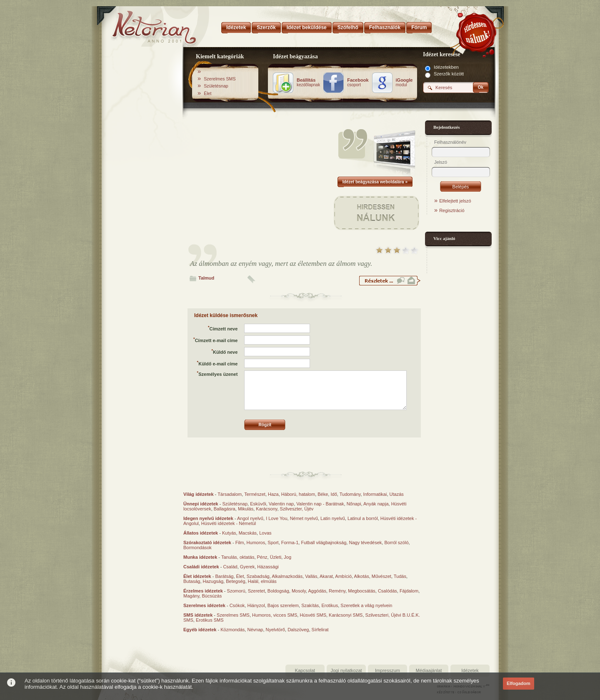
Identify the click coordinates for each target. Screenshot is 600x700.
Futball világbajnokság (324, 542)
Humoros (256, 542)
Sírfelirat (320, 630)
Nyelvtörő (275, 630)
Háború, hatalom (298, 494)
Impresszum (387, 670)
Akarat (326, 576)
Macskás (248, 533)
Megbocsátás (361, 591)
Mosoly (299, 591)
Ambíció (343, 576)
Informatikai (375, 494)
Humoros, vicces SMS (275, 615)
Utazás (397, 494)
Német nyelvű (304, 518)
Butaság (192, 581)
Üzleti (276, 557)
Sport (273, 542)
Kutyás (229, 533)
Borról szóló (396, 542)
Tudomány (350, 494)
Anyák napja (376, 504)
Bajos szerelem (283, 605)
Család (230, 567)
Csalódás (387, 591)
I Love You (276, 518)
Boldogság (278, 591)
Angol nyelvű (250, 518)
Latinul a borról (363, 518)
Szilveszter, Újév (297, 509)
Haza (273, 494)
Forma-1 (290, 542)
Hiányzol (256, 605)
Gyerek (247, 567)
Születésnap (216, 86)
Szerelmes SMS (220, 79)
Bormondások (197, 547)
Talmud (206, 278)
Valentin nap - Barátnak (320, 504)
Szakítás (310, 605)
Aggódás (317, 591)
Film (240, 542)
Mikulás (246, 509)
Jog (287, 557)
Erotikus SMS (210, 620)
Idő (334, 494)
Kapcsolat (305, 670)
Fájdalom (409, 591)
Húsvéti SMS (313, 615)
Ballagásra (225, 509)
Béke (323, 494)
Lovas (265, 533)
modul (404, 82)
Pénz (262, 557)
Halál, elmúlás (262, 581)
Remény (337, 591)
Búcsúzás (212, 596)
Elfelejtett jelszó (455, 201)
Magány (191, 596)
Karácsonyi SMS (346, 615)
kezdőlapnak (308, 82)
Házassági (268, 567)
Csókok (237, 605)
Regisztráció (452, 210)
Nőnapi (354, 504)
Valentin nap (281, 504)
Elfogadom (519, 683)
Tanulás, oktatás (238, 557)
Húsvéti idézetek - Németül (229, 523)
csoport (358, 82)
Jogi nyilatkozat (346, 670)
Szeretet (256, 591)
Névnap (255, 630)
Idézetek (470, 670)
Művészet (381, 576)
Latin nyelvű (333, 518)
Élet (207, 93)
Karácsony (266, 509)
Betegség (235, 581)
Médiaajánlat (429, 670)
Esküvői (258, 504)
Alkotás (362, 576)
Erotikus (330, 605)
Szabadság (258, 576)
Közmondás (232, 630)
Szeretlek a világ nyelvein (366, 605)
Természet (255, 494)
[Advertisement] (142, 180)
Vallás (311, 576)
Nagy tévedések (365, 542)
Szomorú (236, 591)
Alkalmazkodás (287, 576)
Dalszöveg (298, 630)
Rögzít (265, 425)
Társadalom (230, 494)
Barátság (224, 576)
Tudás (400, 576)
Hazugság (213, 581)
